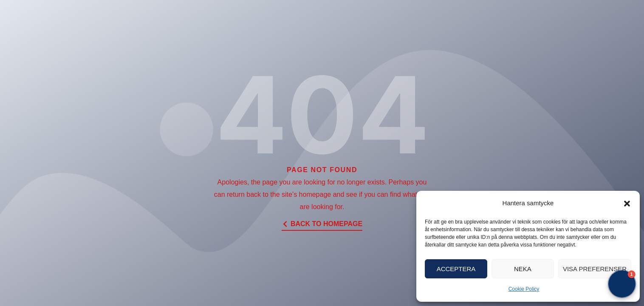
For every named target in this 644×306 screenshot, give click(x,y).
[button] (627, 204)
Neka (523, 269)
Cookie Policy (524, 289)
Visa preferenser (595, 269)
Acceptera (456, 269)
